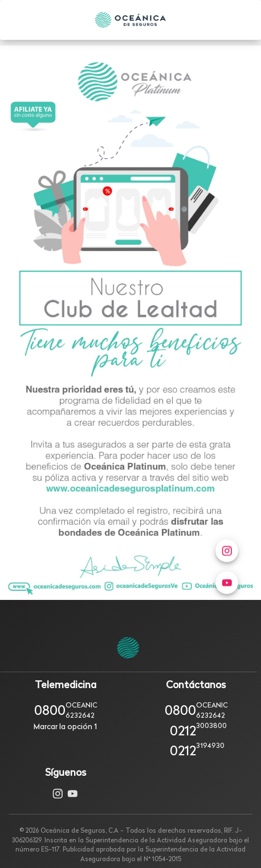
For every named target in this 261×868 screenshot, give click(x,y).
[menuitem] (227, 597)
